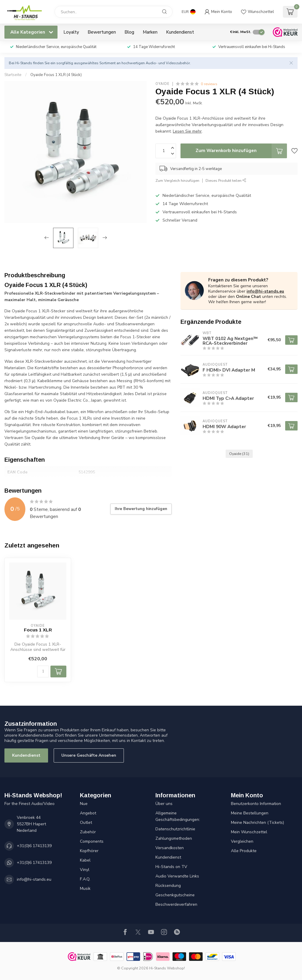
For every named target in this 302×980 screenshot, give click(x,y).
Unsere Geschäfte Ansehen (89, 755)
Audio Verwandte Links (177, 876)
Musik (85, 889)
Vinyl (85, 870)
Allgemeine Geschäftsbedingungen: (178, 816)
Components (92, 841)
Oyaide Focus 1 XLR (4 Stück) (56, 75)
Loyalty (71, 32)
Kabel (85, 860)
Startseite (13, 75)
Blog (129, 32)
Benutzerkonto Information (256, 804)
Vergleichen (242, 841)
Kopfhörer (89, 851)
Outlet (86, 823)
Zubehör (88, 832)
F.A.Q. (85, 879)
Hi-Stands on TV (171, 867)
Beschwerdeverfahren (176, 904)
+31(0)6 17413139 (34, 846)
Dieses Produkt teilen (226, 180)
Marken (150, 32)
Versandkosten (170, 848)
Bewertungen (102, 32)
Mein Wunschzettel (249, 832)
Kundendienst (180, 32)
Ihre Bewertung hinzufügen (141, 509)
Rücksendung (168, 886)
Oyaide (163, 84)
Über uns (164, 804)
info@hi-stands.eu (265, 291)
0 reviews (209, 84)
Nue (84, 804)
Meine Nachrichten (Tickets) (257, 823)
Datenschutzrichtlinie (175, 829)
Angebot (88, 813)
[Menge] (43, 672)
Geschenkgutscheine (175, 895)
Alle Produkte (244, 851)
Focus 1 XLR (38, 630)
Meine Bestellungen (250, 813)
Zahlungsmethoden (174, 838)
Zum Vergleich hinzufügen (177, 180)
